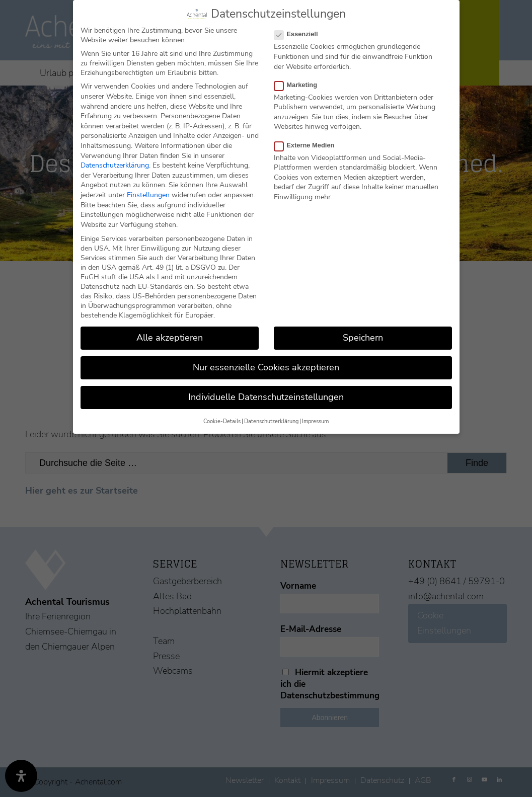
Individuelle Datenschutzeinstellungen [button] (266, 397)
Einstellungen (148, 195)
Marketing (300, 85)
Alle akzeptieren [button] (170, 338)
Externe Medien (309, 145)
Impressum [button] (315, 421)
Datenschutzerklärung (115, 165)
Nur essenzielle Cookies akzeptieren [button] (266, 367)
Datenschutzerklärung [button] (271, 421)
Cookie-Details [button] (222, 421)
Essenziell (300, 34)
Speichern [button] (363, 338)
